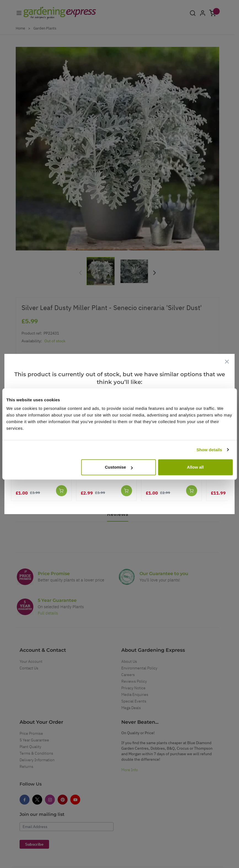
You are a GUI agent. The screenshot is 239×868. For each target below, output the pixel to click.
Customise (119, 467)
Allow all (195, 467)
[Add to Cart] (61, 491)
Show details (209, 450)
